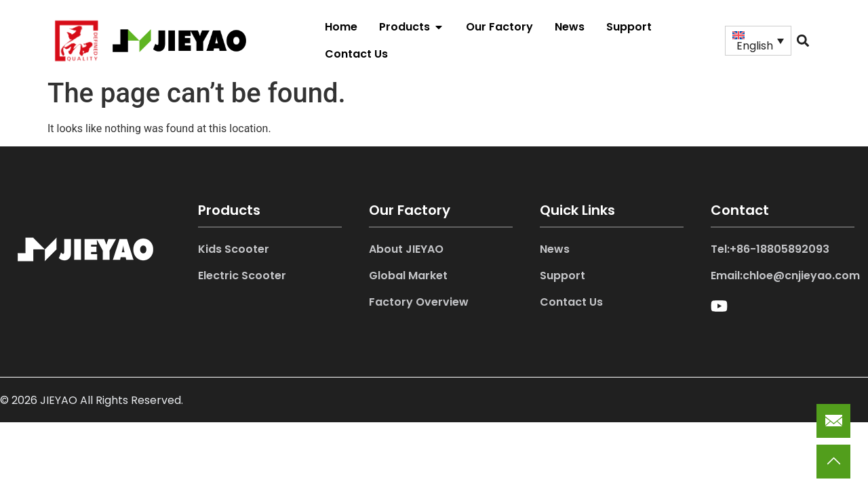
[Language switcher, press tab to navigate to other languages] (758, 41)
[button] (803, 40)
